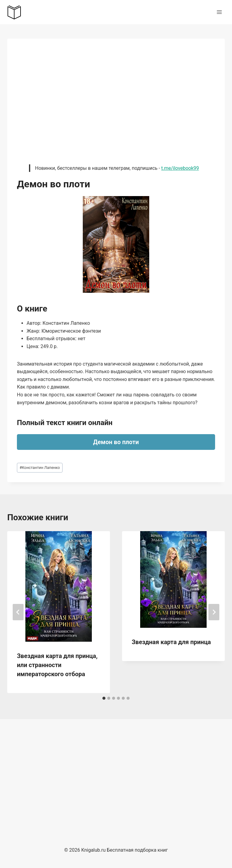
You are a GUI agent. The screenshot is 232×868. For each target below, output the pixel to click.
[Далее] (214, 612)
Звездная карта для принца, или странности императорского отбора (57, 665)
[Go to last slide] (18, 612)
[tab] (104, 698)
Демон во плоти (116, 442)
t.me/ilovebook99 (180, 168)
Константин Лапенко (40, 468)
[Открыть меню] (219, 12)
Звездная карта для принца (171, 642)
